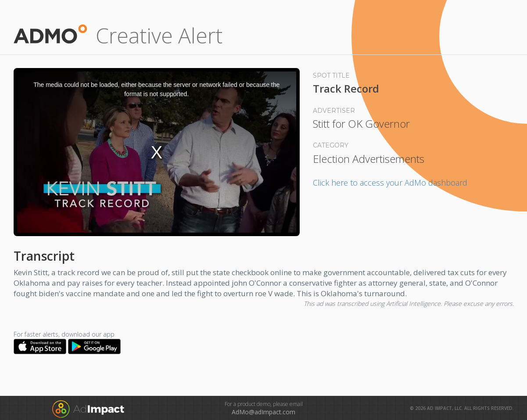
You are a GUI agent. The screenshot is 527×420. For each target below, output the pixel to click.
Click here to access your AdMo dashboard (390, 183)
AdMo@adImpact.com (263, 412)
